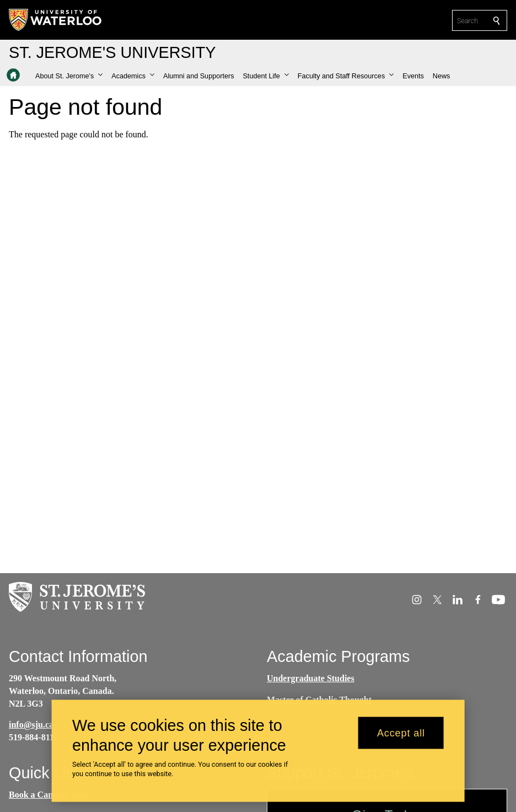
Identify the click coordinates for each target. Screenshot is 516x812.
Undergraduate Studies (311, 678)
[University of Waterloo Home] (56, 20)
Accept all (401, 735)
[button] (69, 76)
